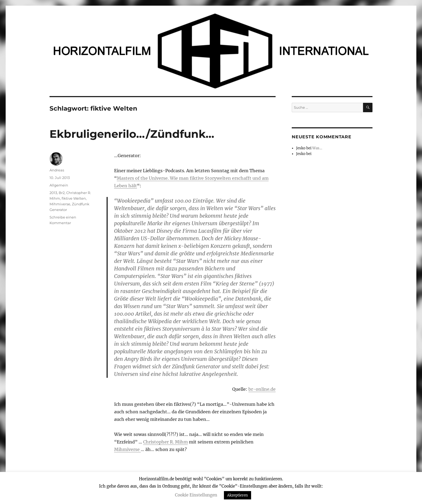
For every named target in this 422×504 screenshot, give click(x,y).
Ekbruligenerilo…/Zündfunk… (132, 134)
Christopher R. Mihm (166, 442)
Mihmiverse (127, 449)
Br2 (62, 193)
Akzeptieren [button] (238, 495)
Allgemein (59, 185)
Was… (317, 148)
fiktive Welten (74, 198)
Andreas (57, 170)
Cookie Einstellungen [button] (196, 495)
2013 (53, 193)
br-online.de (262, 389)
